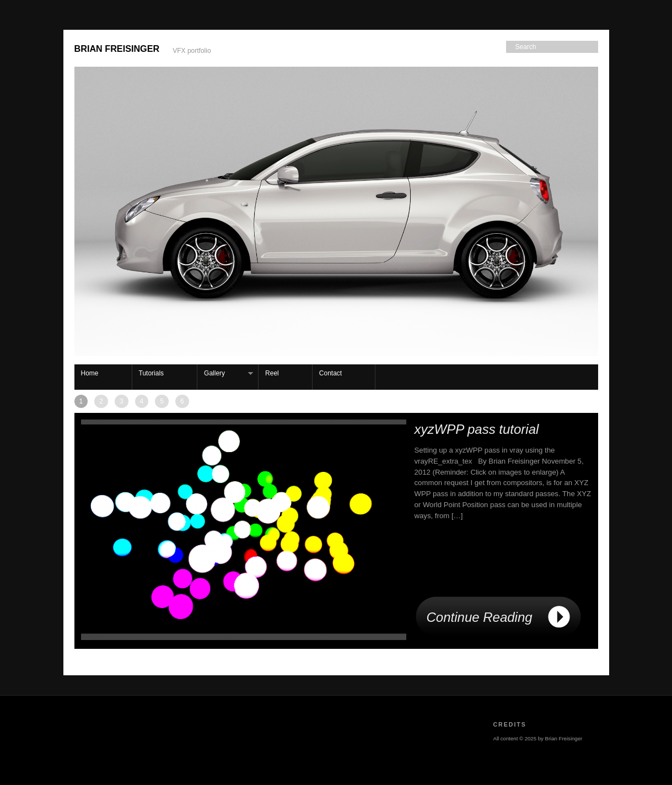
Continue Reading (480, 617)
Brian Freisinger (117, 49)
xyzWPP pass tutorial (477, 429)
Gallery (225, 373)
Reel (272, 373)
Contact (330, 373)
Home (90, 373)
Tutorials (152, 373)
